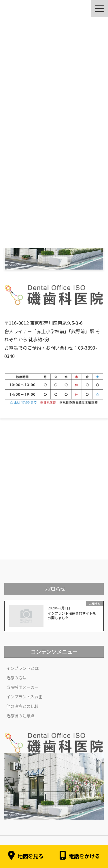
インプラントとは (22, 668)
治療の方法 (16, 678)
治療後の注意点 (20, 716)
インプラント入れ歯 (24, 697)
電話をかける (80, 856)
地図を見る (26, 856)
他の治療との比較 (22, 706)
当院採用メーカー (22, 687)
